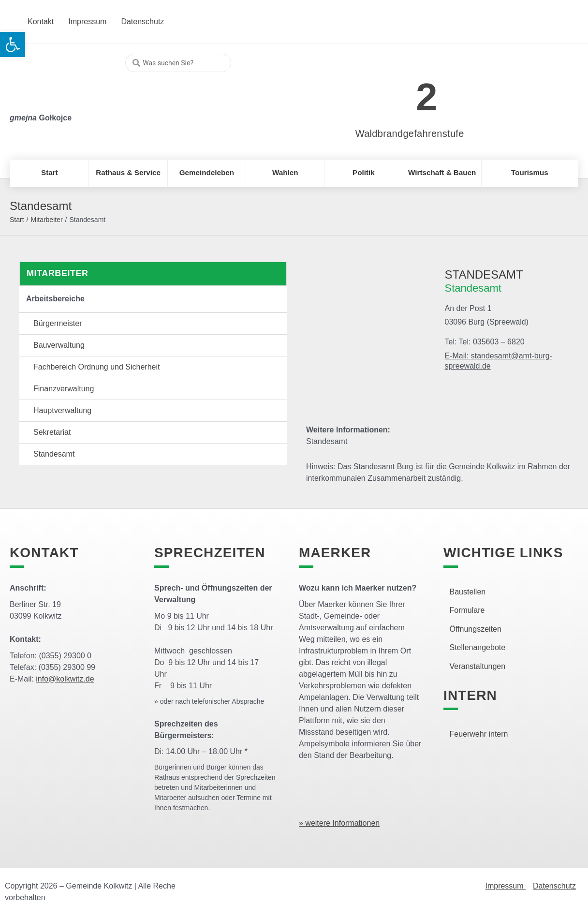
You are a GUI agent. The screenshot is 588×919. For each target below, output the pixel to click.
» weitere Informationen (339, 823)
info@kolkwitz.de (65, 679)
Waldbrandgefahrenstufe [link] (410, 133)
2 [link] (427, 97)
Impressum (505, 886)
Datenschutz (554, 886)
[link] (395, 92)
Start (17, 220)
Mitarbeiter (46, 220)
